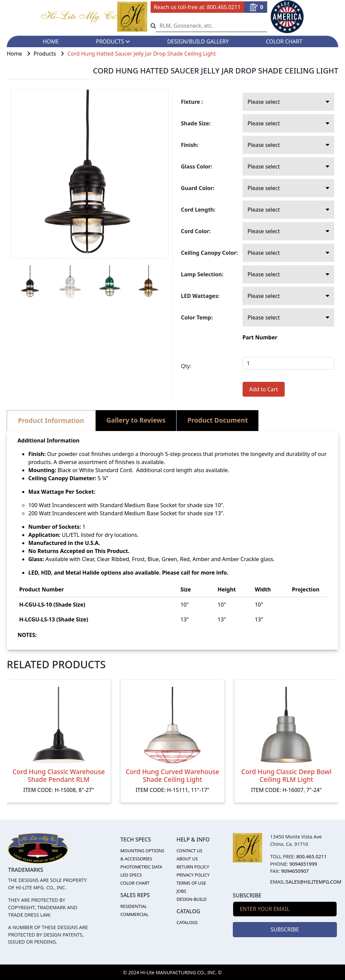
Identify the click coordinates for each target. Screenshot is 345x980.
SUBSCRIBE (285, 929)
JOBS (181, 891)
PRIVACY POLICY (193, 875)
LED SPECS (131, 875)
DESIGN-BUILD (192, 899)
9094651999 (303, 864)
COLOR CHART (284, 41)
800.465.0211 (224, 7)
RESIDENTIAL (134, 906)
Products (51, 54)
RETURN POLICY (193, 867)
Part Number (260, 337)
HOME (51, 41)
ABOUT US (187, 859)
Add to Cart (264, 389)
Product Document (217, 420)
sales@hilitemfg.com (313, 882)
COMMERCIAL (134, 914)
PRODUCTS (113, 41)
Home (20, 54)
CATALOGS (187, 922)
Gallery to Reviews (136, 420)
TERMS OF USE (191, 883)
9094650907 (295, 871)
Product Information (51, 420)
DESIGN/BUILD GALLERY (198, 41)
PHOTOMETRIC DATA (141, 867)
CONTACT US (190, 851)
